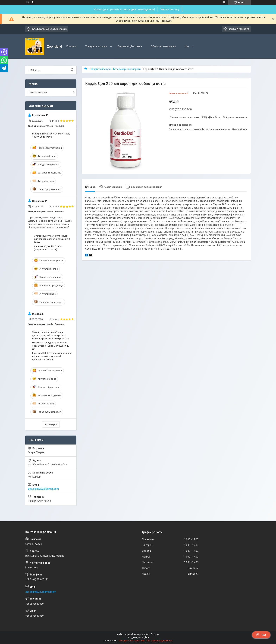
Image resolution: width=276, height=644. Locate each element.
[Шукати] (72, 70)
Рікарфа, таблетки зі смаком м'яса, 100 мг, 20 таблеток (51, 135)
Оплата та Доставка (130, 46)
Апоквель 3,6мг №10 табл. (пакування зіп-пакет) (48, 248)
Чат (261, 635)
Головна (71, 46)
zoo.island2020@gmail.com (43, 489)
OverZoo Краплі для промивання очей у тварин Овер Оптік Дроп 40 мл (51, 346)
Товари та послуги (96, 46)
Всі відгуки (51, 424)
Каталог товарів (37, 92)
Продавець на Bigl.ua (138, 637)
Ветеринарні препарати (127, 69)
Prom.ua (155, 634)
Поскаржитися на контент (132, 641)
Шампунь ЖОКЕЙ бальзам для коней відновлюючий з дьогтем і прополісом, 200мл (52, 356)
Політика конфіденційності (160, 641)
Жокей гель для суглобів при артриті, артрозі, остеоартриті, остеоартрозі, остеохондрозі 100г (51, 335)
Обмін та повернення (163, 46)
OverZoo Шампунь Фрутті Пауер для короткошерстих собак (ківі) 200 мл (52, 239)
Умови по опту (170, 9)
